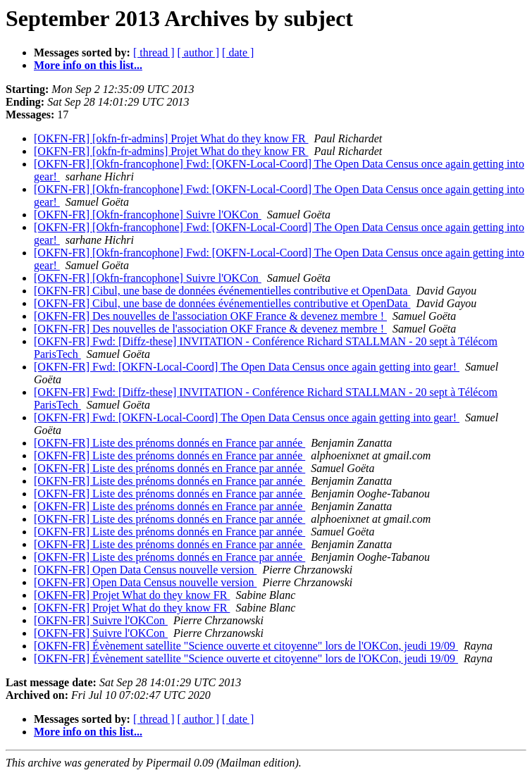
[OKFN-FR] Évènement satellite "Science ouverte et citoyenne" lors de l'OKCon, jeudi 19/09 (246, 646)
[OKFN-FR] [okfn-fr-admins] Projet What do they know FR (171, 138)
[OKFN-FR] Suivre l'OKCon (101, 620)
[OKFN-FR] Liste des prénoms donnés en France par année (169, 443)
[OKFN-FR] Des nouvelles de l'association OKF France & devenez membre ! (210, 316)
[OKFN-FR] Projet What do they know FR (132, 595)
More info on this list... (88, 65)
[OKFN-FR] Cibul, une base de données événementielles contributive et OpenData (222, 291)
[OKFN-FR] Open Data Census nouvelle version (145, 570)
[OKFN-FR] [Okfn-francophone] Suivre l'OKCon (148, 215)
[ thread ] (154, 52)
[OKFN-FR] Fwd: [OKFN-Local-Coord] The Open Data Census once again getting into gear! (247, 367)
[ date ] (238, 52)
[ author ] (199, 52)
